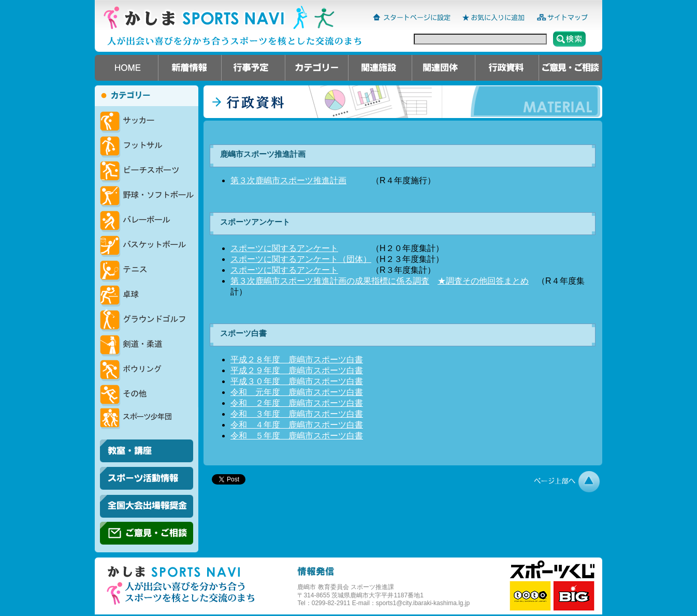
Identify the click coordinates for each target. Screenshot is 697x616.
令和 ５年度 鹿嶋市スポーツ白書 (297, 436)
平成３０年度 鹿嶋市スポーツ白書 (297, 381)
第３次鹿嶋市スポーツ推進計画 (288, 180)
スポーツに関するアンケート (284, 248)
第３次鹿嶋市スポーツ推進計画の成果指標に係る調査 (330, 281)
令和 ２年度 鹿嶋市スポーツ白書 (297, 403)
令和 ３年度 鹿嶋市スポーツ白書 (297, 414)
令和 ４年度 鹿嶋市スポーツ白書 (297, 425)
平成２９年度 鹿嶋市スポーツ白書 (297, 370)
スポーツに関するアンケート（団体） (301, 259)
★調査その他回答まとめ (483, 281)
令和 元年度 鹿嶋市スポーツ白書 (297, 392)
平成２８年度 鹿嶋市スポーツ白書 (297, 360)
